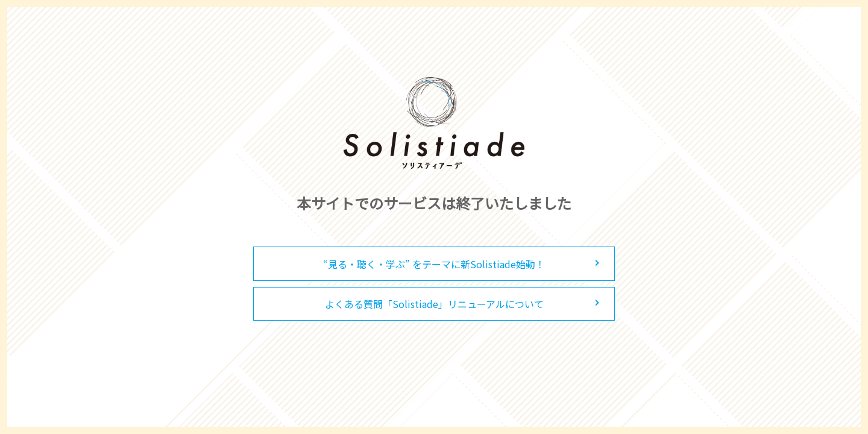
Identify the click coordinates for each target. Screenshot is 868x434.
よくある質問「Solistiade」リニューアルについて (434, 304)
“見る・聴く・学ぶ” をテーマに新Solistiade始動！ (434, 264)
